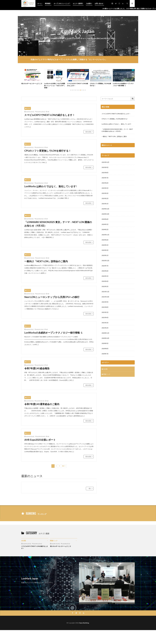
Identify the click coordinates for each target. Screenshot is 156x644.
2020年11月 (105, 380)
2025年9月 (105, 215)
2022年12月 (105, 308)
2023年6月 (105, 287)
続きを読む (89, 132)
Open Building (84, 623)
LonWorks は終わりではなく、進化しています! (50, 186)
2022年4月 (105, 329)
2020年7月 (105, 401)
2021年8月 (105, 354)
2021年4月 (105, 365)
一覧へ (90, 488)
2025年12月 (105, 209)
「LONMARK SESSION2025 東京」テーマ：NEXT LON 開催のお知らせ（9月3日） (58, 224)
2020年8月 (105, 396)
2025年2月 (105, 246)
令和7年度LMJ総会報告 (37, 368)
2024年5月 (105, 272)
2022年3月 (105, 334)
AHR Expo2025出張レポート (40, 440)
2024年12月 (105, 256)
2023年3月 (105, 297)
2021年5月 (105, 360)
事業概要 (48, 3)
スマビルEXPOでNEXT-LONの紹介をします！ (78, 85)
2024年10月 (105, 261)
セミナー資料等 (78, 3)
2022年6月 (105, 318)
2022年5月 (105, 323)
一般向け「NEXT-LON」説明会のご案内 (46, 261)
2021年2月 (105, 375)
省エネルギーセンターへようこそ (32, 83)
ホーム (39, 3)
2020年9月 (105, 391)
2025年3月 (105, 241)
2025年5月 (105, 235)
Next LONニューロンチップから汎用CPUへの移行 (52, 297)
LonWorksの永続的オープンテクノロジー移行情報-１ (123, 85)
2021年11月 (105, 339)
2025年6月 (105, 230)
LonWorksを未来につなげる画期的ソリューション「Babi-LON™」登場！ (55, 86)
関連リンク (107, 422)
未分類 (28, 108)
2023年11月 (105, 282)
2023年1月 (105, 303)
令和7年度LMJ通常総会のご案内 (42, 404)
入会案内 (89, 3)
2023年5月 (105, 292)
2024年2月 (105, 277)
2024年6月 (105, 266)
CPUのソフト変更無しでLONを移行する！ (100, 85)
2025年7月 (105, 225)
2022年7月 (105, 313)
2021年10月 (105, 344)
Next (63, 466)
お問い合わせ (99, 3)
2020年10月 (105, 385)
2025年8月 (105, 220)
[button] (23, 76)
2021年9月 (105, 349)
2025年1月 (105, 251)
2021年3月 (105, 370)
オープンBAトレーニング (62, 3)
